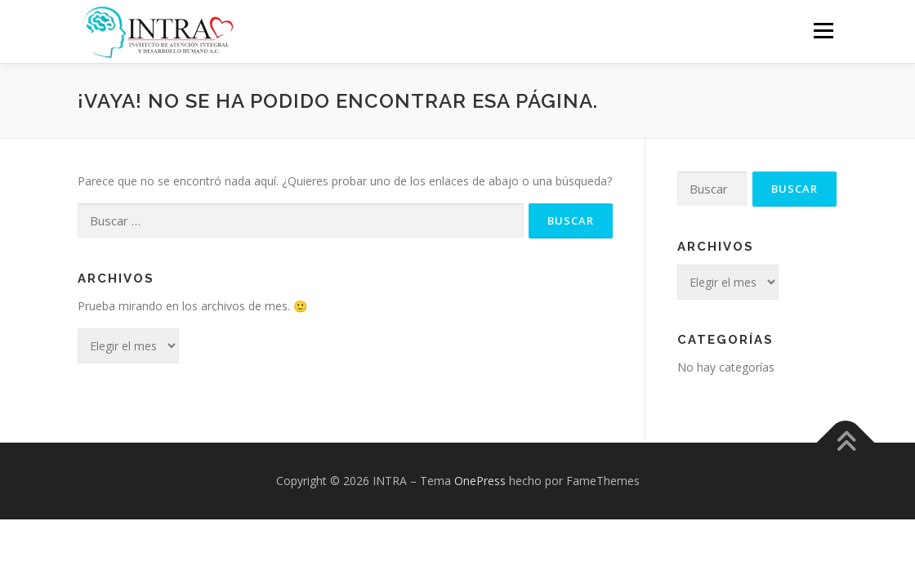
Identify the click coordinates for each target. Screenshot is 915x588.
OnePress (480, 480)
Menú (823, 31)
